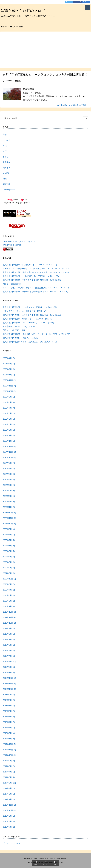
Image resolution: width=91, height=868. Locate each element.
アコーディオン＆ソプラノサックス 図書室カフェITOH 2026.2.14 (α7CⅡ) (37, 288)
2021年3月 (9, 573)
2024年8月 (9, 469)
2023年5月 (9, 551)
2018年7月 (9, 706)
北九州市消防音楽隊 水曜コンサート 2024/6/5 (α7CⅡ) (28, 319)
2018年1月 (9, 739)
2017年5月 (9, 783)
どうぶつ (7, 157)
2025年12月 (9, 380)
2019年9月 (9, 628)
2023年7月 (9, 540)
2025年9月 (9, 397)
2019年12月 (9, 612)
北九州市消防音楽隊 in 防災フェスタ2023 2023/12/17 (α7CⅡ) (31, 342)
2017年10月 (9, 755)
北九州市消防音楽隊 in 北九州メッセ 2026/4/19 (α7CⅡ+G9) (30, 265)
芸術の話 (7, 184)
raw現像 (6, 173)
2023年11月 (9, 518)
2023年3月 (9, 562)
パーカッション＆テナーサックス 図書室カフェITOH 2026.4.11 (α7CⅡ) (36, 269)
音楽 (5, 135)
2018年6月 (9, 711)
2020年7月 (9, 590)
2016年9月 (9, 816)
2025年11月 (9, 386)
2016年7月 (9, 827)
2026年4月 (9, 358)
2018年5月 (9, 717)
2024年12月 (9, 446)
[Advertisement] (45, 50)
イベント (7, 140)
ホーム (5, 27)
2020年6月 (9, 595)
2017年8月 (9, 766)
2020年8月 (9, 584)
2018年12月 (9, 678)
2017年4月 (9, 788)
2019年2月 (9, 667)
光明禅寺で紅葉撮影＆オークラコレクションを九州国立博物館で (45, 75)
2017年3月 (9, 794)
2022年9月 (9, 568)
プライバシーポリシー (12, 843)
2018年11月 (9, 684)
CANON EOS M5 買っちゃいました (19, 241)
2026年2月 (9, 369)
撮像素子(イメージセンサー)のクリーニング (22, 326)
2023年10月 (9, 524)
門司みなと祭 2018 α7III (14, 330)
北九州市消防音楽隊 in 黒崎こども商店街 (20, 338)
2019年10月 (9, 623)
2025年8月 (9, 402)
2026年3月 (9, 364)
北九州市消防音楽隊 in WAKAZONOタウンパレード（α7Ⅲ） (29, 323)
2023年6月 (9, 546)
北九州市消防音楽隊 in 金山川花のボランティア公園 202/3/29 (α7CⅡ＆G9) (36, 272)
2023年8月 (9, 535)
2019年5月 (9, 650)
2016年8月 (9, 821)
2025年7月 (9, 408)
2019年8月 (9, 634)
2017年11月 (9, 750)
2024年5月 (9, 485)
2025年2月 (9, 435)
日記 (5, 146)
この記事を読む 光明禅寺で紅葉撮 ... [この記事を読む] (72, 105)
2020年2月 (9, 601)
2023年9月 (9, 529)
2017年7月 (9, 772)
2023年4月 (9, 557)
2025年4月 (9, 424)
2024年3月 (9, 496)
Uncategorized (9, 190)
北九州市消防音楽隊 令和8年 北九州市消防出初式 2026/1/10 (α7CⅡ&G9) (35, 292)
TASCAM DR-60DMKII (12, 245)
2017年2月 (9, 799)
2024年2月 (9, 502)
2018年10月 (9, 689)
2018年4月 (9, 722)
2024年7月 (9, 474)
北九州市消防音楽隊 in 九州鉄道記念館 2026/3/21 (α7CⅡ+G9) (31, 276)
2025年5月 (9, 419)
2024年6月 (9, 480)
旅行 (19, 81)
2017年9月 (9, 761)
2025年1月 (9, 441)
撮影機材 (7, 162)
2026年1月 (9, 375)
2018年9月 (9, 695)
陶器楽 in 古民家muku (12, 284)
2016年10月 (9, 810)
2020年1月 (9, 606)
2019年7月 (9, 639)
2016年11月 (9, 805)
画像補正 (7, 168)
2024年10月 (9, 457)
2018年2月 (9, 733)
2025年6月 (9, 413)
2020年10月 (9, 579)
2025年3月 (9, 430)
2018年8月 (9, 700)
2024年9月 (9, 463)
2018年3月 (9, 728)
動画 (5, 179)
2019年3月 (9, 662)
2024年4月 (9, 491)
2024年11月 (9, 452)
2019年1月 (9, 673)
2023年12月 (9, 513)
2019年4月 (9, 656)
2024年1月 (9, 507)
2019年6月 (9, 645)
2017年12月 (9, 744)
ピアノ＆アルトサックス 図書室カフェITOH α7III (25, 311)
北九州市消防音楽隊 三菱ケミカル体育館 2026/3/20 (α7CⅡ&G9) (32, 280)
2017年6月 (9, 777)
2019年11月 (9, 617)
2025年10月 (9, 391)
